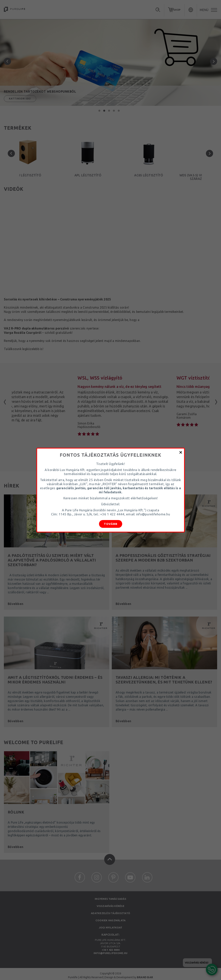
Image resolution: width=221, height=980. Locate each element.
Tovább (111, 524)
